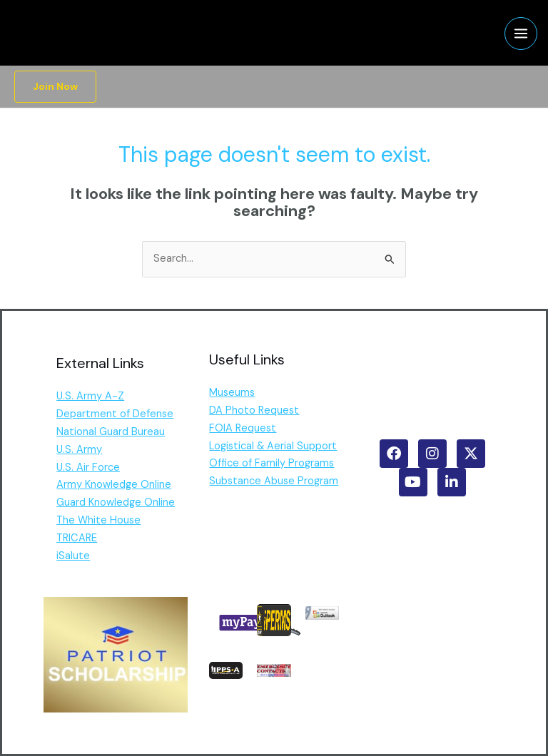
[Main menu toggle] (521, 34)
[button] (55, 87)
